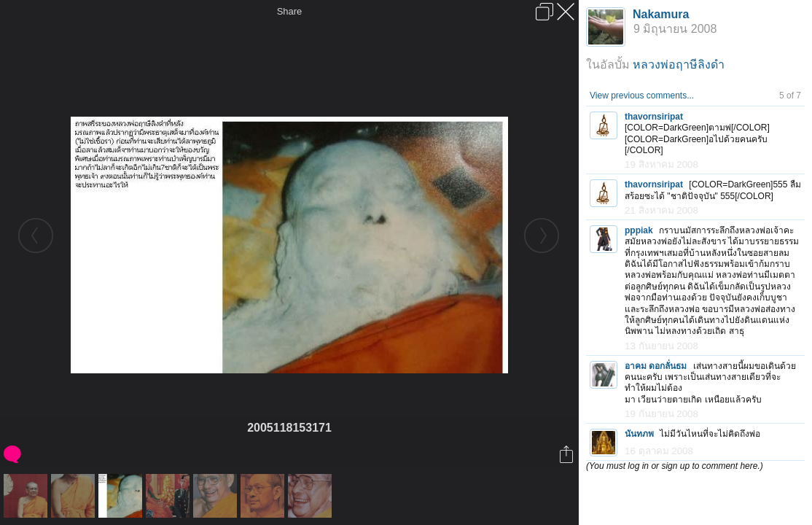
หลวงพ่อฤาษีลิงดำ (679, 65)
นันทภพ (639, 434)
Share (290, 11)
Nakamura (661, 14)
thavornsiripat (654, 117)
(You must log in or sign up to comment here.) (675, 466)
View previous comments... (642, 96)
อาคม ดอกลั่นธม (656, 366)
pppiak (639, 230)
